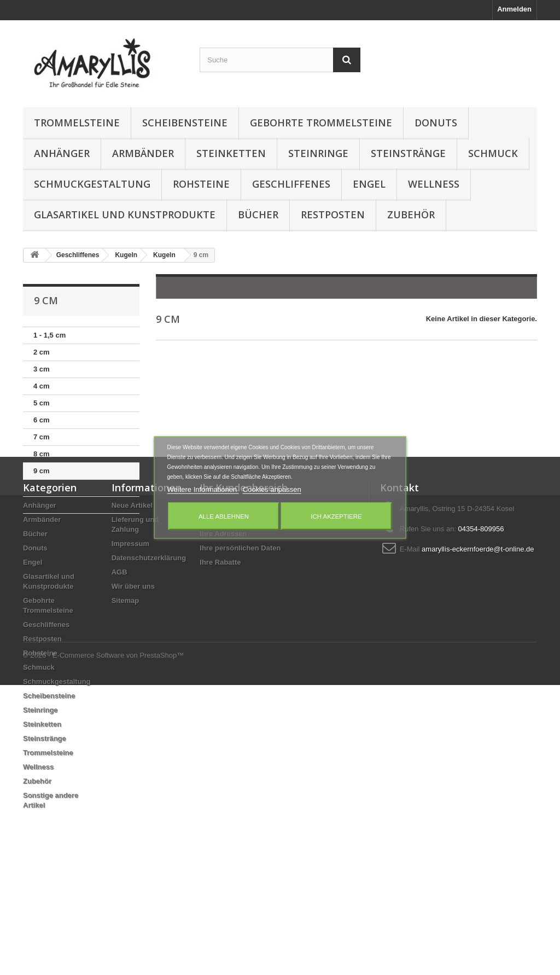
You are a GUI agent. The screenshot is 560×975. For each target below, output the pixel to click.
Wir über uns (133, 687)
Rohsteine (201, 184)
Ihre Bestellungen (229, 606)
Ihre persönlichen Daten (240, 649)
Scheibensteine (185, 123)
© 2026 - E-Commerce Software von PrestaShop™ (103, 945)
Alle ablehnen (224, 516)
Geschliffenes (291, 184)
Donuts (436, 123)
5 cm (42, 403)
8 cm (42, 454)
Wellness (434, 184)
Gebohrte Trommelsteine (321, 123)
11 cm (43, 505)
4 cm (42, 386)
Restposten (333, 214)
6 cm (42, 420)
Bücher (258, 214)
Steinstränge (408, 153)
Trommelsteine (77, 123)
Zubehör (411, 214)
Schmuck (493, 153)
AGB (119, 673)
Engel (369, 184)
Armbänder (143, 153)
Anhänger (62, 153)
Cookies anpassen (272, 489)
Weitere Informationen (203, 489)
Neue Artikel (132, 606)
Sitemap (126, 701)
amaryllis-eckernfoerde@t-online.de (478, 650)
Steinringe (318, 153)
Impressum (130, 644)
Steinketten (231, 153)
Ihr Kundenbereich (244, 588)
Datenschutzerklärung (149, 658)
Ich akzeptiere (336, 516)
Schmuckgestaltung (92, 184)
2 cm (42, 352)
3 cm (42, 369)
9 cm (42, 471)
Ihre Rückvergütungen (237, 620)
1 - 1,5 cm (49, 335)
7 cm (42, 437)
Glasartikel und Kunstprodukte (125, 214)
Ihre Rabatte (220, 663)
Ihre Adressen (223, 634)
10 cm (43, 488)
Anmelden (514, 9)
